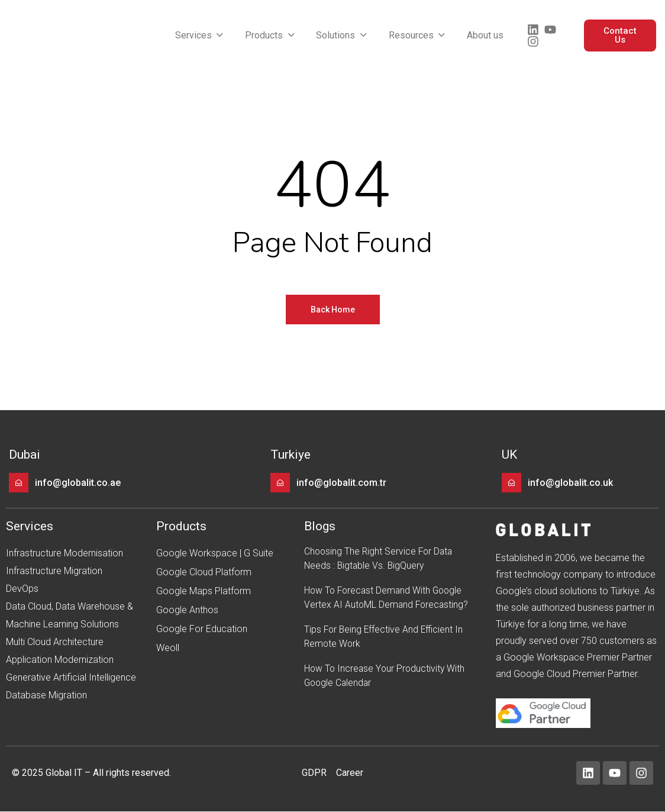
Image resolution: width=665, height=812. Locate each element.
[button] (200, 36)
